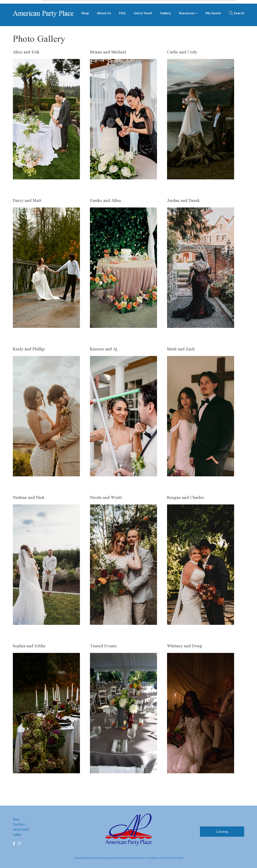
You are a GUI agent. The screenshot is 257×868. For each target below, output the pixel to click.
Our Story (19, 824)
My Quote (213, 13)
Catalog (222, 831)
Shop (85, 13)
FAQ (122, 13)
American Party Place (43, 13)
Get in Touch (143, 13)
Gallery (166, 13)
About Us (104, 13)
